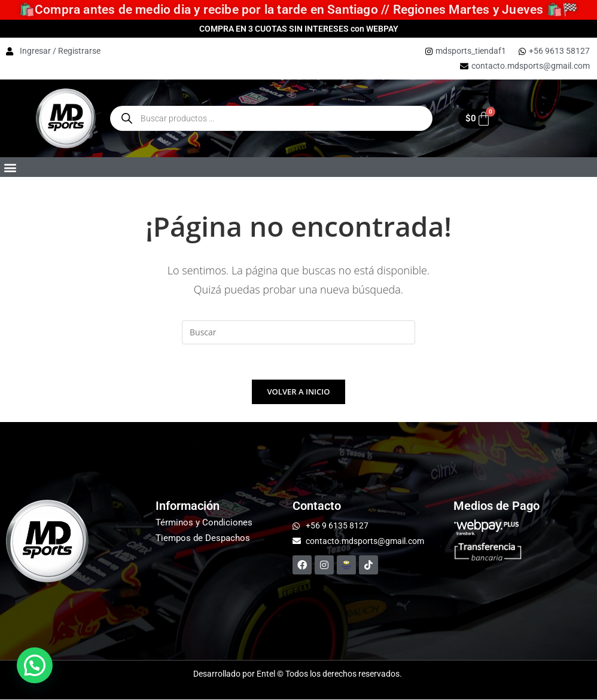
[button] (10, 167)
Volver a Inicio (299, 392)
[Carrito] (478, 119)
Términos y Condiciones (204, 523)
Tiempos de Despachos (203, 539)
